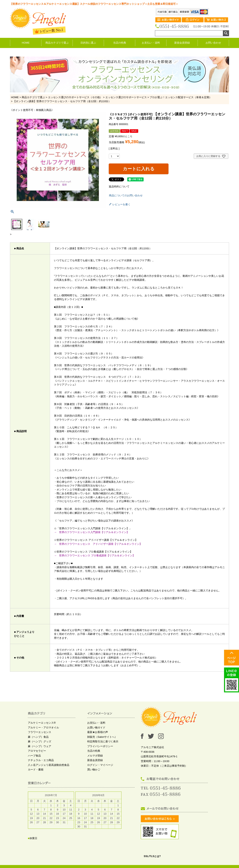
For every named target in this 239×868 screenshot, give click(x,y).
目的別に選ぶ (88, 43)
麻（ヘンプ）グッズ (40, 741)
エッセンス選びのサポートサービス (126, 97)
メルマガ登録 (95, 756)
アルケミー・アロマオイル (43, 728)
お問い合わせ (213, 43)
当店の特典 (120, 43)
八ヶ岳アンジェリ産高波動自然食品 (49, 765)
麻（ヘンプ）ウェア (40, 746)
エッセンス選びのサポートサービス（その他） (75, 97)
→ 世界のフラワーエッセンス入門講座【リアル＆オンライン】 (93, 532)
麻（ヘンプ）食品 (38, 737)
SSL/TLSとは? (152, 856)
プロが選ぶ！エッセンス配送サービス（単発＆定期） (181, 97)
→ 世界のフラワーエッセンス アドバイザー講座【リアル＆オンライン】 (98, 544)
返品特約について (119, 186)
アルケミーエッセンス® (42, 723)
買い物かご (94, 770)
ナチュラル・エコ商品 (41, 760)
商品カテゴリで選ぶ (57, 43)
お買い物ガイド (96, 728)
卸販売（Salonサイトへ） (102, 737)
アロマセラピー (37, 751)
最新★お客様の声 (98, 732)
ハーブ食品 (34, 756)
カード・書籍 (36, 770)
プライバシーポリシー (100, 746)
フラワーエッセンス (40, 732)
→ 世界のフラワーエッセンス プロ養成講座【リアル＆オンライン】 (95, 555)
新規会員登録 (182, 43)
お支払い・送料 (151, 43)
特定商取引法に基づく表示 (103, 741)
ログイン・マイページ (100, 765)
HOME (26, 43)
